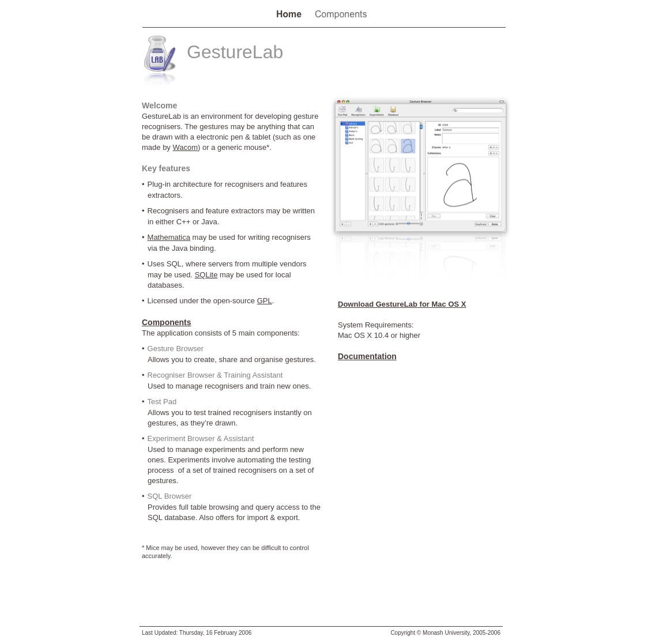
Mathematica (169, 237)
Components (167, 322)
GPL (265, 301)
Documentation (367, 356)
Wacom (185, 147)
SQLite (206, 275)
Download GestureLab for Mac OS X (402, 304)
